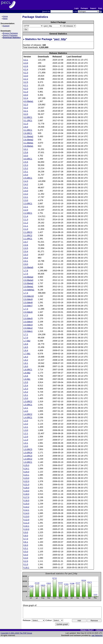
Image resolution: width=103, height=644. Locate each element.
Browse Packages (11, 33)
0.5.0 (26, 552)
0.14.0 (26, 513)
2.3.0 (26, 200)
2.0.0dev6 (28, 312)
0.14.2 (26, 507)
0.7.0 (26, 539)
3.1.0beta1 (28, 143)
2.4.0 (26, 191)
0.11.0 (26, 523)
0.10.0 (26, 529)
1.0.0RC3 (28, 456)
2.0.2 (26, 258)
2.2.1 (26, 207)
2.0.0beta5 (28, 267)
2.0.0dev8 (28, 302)
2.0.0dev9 (28, 299)
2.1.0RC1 (28, 239)
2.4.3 (26, 181)
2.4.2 (26, 184)
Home (6, 16)
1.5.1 (26, 395)
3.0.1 (26, 149)
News (6, 19)
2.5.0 (26, 175)
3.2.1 (26, 111)
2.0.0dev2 (28, 328)
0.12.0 (26, 520)
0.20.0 (26, 488)
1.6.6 (26, 344)
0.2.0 (26, 561)
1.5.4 (26, 386)
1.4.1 (26, 408)
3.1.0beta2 (28, 136)
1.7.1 (26, 334)
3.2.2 (26, 108)
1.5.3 (26, 389)
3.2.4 (26, 98)
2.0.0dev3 (28, 325)
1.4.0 (26, 411)
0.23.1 (26, 475)
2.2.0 (26, 210)
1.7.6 (26, 271)
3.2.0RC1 (28, 117)
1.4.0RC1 (28, 417)
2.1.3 (26, 219)
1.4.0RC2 (28, 414)
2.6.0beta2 (28, 140)
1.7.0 (26, 338)
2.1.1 (26, 226)
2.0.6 (26, 245)
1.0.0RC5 (28, 449)
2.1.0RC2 (28, 235)
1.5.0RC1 (28, 405)
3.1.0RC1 (28, 130)
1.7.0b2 (27, 341)
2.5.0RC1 (28, 178)
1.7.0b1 (27, 354)
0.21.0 (26, 484)
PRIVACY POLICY (87, 630)
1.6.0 (26, 366)
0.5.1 (26, 548)
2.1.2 (26, 223)
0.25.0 (26, 465)
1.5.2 (26, 392)
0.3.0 (26, 558)
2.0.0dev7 (28, 306)
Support (93, 8)
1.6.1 (26, 363)
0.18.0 (26, 494)
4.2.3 (26, 73)
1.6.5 (26, 347)
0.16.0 (26, 500)
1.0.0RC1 (28, 462)
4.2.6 (26, 66)
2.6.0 (26, 127)
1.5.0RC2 (28, 401)
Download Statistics (12, 38)
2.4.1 (26, 188)
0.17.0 (26, 497)
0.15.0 (26, 504)
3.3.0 (26, 76)
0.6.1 (26, 542)
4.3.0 (26, 63)
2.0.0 (26, 264)
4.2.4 (26, 69)
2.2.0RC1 (28, 213)
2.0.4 (26, 251)
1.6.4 (26, 350)
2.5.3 (26, 165)
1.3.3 (26, 421)
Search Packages (11, 35)
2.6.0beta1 (28, 146)
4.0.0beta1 (28, 101)
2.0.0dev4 (28, 322)
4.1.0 (26, 92)
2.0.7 (26, 242)
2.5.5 (26, 162)
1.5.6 (26, 376)
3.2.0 (26, 114)
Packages (84, 8)
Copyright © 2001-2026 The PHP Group (16, 633)
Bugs (100, 8)
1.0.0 (26, 446)
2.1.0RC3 (28, 232)
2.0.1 (26, 261)
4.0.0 (26, 95)
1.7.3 (26, 309)
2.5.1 (26, 172)
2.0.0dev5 (28, 318)
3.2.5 (26, 82)
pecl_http (60, 39)
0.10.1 (26, 526)
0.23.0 (26, 478)
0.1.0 (26, 564)
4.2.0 (26, 89)
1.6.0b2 (27, 373)
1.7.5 (26, 274)
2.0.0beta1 (28, 287)
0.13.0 (26, 516)
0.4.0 (26, 555)
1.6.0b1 (27, 379)
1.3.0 (26, 430)
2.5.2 (26, 168)
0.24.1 (26, 469)
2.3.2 (26, 194)
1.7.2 (26, 315)
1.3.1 (26, 427)
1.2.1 (26, 433)
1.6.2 (26, 360)
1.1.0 (26, 440)
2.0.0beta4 (28, 277)
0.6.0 (26, 545)
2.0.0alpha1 (29, 290)
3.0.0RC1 (28, 159)
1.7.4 (26, 293)
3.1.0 (26, 124)
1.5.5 (26, 382)
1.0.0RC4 (28, 453)
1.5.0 (26, 398)
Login (76, 8)
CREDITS (99, 630)
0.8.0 (26, 536)
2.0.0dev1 (28, 331)
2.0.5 (26, 248)
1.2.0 (26, 437)
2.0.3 (26, 255)
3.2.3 (26, 105)
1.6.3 (26, 357)
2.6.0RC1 (28, 133)
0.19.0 (26, 491)
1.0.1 (26, 443)
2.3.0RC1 (28, 203)
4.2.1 (26, 85)
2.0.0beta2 (28, 283)
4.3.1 (26, 60)
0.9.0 (26, 532)
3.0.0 (26, 156)
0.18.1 (26, 568)
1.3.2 (26, 424)
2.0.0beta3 (28, 280)
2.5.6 (26, 152)
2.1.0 (26, 229)
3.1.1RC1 (28, 120)
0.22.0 (26, 481)
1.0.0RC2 (28, 459)
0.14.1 (26, 510)
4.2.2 (26, 79)
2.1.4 (26, 216)
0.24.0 (26, 472)
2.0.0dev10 (29, 296)
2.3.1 (26, 197)
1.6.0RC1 (28, 370)
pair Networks (97, 635)
